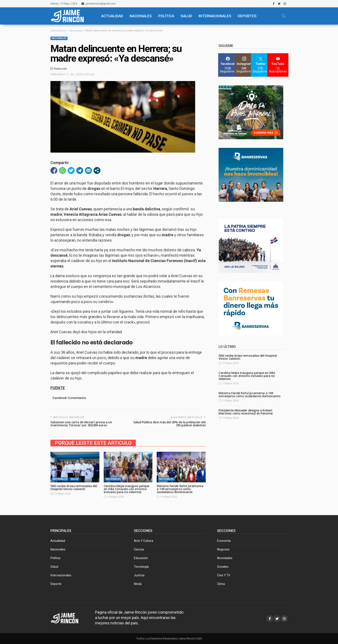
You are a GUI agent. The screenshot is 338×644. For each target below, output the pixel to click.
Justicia (139, 575)
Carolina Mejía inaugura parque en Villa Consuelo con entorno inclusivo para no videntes (127, 489)
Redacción (60, 69)
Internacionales (215, 16)
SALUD (186, 16)
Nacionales (59, 38)
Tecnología (141, 567)
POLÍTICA (166, 16)
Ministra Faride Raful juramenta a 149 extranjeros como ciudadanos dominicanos (180, 489)
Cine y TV (224, 575)
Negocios (223, 549)
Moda (138, 584)
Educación (141, 558)
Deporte (56, 584)
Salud (74, 479)
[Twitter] (261, 65)
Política (55, 558)
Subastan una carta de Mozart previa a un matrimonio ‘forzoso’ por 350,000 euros (82, 424)
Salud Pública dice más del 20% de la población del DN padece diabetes (170, 424)
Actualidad (58, 541)
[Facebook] (228, 65)
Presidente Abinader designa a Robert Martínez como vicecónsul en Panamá (246, 412)
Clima (221, 584)
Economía (224, 541)
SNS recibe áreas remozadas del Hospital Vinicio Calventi (75, 487)
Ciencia (139, 549)
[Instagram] (244, 65)
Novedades (225, 558)
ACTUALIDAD (112, 16)
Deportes (247, 16)
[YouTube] (278, 65)
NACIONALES (141, 16)
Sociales (223, 567)
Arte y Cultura (143, 541)
